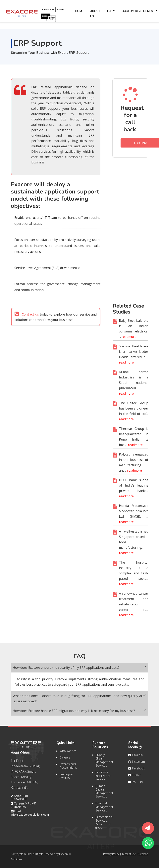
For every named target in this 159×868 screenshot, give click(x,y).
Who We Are (68, 753)
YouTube (136, 784)
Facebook (137, 771)
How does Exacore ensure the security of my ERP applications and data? (79, 668)
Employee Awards (66, 778)
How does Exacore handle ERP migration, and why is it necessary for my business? (79, 711)
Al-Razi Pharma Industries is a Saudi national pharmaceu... (134, 385)
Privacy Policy (111, 854)
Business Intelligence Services (103, 778)
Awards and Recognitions (68, 768)
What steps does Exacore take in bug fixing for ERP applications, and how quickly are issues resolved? (79, 699)
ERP (110, 11)
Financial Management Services (104, 809)
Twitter (134, 778)
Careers (65, 760)
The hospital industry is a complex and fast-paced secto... (134, 576)
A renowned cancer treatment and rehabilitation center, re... (134, 607)
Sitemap (143, 854)
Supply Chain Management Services (104, 763)
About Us (97, 14)
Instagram (137, 764)
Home (81, 10)
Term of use (129, 854)
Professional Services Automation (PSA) (104, 825)
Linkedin (135, 757)
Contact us (30, 317)
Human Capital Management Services (104, 794)
